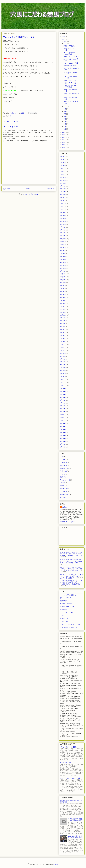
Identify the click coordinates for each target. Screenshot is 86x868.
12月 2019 (63, 380)
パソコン (63, 483)
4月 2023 (63, 262)
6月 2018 (63, 432)
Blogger (56, 864)
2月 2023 (63, 268)
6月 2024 (63, 221)
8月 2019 (63, 391)
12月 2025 (63, 168)
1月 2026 (63, 166)
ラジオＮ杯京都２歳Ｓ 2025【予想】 (70, 53)
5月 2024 (63, 224)
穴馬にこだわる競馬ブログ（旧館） (71, 624)
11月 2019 (63, 383)
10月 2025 (63, 174)
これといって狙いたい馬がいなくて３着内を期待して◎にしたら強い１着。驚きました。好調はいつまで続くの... (71, 554)
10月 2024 (63, 210)
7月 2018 (63, 429)
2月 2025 (63, 198)
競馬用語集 (64, 610)
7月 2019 (63, 394)
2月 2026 (63, 163)
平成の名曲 (64, 462)
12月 (65, 41)
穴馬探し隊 (64, 601)
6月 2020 (63, 362)
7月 (65, 114)
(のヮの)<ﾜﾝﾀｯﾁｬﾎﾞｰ (66, 598)
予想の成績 (64, 471)
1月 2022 (63, 306)
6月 (65, 116)
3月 (65, 124)
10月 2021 (63, 315)
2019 (64, 145)
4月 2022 (63, 298)
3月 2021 (63, 336)
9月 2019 (63, 388)
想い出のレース (65, 495)
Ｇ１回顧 (63, 459)
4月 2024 (63, 227)
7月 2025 (63, 183)
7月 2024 (63, 218)
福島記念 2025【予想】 (70, 66)
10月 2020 (63, 350)
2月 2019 (63, 409)
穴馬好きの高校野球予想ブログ (69, 627)
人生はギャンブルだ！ (67, 613)
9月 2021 (63, 318)
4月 (65, 121)
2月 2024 (63, 233)
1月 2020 (63, 377)
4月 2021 (63, 333)
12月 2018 (63, 415)
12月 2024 (63, 204)
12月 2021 (63, 309)
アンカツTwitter (65, 621)
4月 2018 (63, 438)
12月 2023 (63, 239)
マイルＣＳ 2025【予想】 (71, 63)
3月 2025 (63, 195)
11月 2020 (63, 347)
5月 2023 (63, 259)
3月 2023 (63, 265)
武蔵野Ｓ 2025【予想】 (70, 80)
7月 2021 (63, 324)
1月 (65, 129)
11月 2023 (63, 242)
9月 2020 (63, 353)
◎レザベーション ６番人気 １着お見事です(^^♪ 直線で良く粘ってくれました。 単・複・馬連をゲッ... (72, 576)
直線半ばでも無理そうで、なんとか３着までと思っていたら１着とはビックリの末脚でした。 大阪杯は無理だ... (71, 582)
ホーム (29, 189)
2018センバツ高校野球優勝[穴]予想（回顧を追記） (75, 837)
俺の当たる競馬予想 (66, 604)
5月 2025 (63, 189)
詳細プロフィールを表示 (67, 522)
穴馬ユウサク (66, 507)
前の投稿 (51, 189)
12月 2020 (63, 344)
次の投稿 (6, 189)
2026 (64, 36)
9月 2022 (63, 283)
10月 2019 (63, 385)
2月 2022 (63, 303)
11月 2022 (63, 277)
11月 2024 (63, 207)
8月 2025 (63, 180)
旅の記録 (63, 498)
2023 (64, 135)
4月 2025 (63, 192)
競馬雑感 (63, 477)
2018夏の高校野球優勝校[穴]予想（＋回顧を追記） (75, 820)
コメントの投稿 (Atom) (31, 194)
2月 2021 (63, 339)
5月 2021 (63, 330)
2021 (64, 140)
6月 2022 (63, 292)
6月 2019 (63, 397)
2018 (64, 147)
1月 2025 (63, 201)
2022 (64, 137)
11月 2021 (63, 312)
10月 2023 (63, 245)
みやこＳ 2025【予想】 (70, 83)
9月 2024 (63, 212)
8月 (65, 111)
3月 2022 (63, 300)
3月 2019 (63, 406)
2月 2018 (63, 444)
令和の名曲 (64, 492)
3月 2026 (63, 160)
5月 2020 (63, 365)
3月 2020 (63, 371)
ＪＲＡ (62, 615)
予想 (10, 116)
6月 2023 (63, 256)
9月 (65, 109)
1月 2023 (63, 271)
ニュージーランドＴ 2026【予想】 (70, 778)
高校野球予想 (64, 468)
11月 (65, 44)
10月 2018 (63, 421)
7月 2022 (63, 289)
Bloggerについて (65, 480)
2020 (64, 142)
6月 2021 (63, 327)
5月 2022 (63, 295)
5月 (65, 119)
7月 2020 (63, 359)
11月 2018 (63, 418)
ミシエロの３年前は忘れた (68, 595)
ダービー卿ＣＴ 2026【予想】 (69, 747)
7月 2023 (63, 254)
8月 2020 (63, 356)
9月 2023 (63, 248)
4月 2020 (63, 368)
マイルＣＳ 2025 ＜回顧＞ (71, 57)
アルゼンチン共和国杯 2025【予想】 (70, 86)
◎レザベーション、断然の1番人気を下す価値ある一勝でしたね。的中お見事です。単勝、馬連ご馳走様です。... (72, 569)
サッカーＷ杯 (64, 489)
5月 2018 (63, 435)
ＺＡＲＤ (63, 474)
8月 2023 (63, 251)
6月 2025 (63, 186)
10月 (65, 106)
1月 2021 (63, 342)
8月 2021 (63, 321)
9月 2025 (63, 177)
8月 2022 (63, 286)
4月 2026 (63, 157)
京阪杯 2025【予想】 (70, 46)
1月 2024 (63, 236)
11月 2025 (63, 171)
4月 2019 (63, 403)
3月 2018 (63, 441)
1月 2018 (63, 447)
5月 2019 (63, 400)
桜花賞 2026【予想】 (66, 763)
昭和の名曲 (64, 465)
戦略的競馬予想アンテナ (67, 607)
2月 (65, 127)
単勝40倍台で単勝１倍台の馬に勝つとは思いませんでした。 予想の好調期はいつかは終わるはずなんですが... (71, 561)
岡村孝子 (63, 486)
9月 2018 (63, 424)
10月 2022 (63, 280)
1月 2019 (63, 412)
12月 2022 (63, 274)
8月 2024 (63, 215)
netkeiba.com (64, 618)
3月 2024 (63, 230)
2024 (64, 132)
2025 (64, 39)
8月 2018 (63, 427)
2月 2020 (63, 374)
